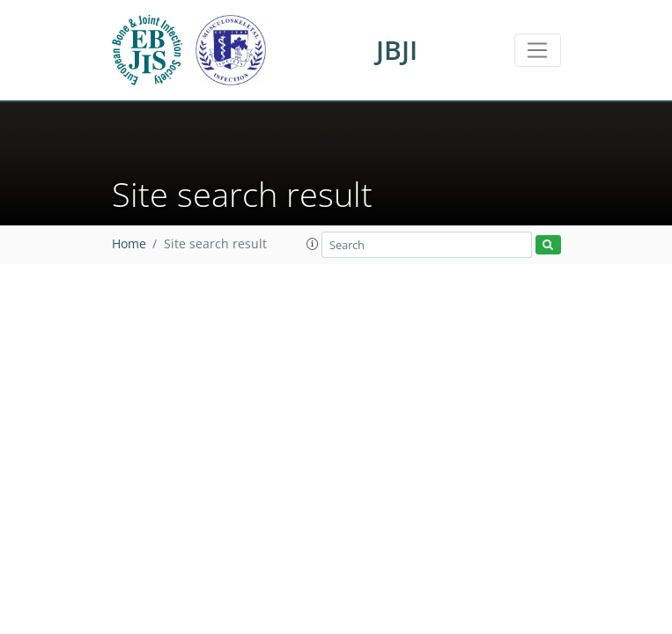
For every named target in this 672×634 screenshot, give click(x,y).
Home (129, 244)
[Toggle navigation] (538, 50)
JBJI (397, 50)
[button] (313, 244)
